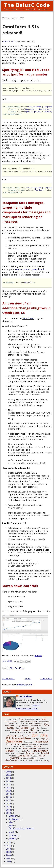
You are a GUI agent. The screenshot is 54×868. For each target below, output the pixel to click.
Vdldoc (42, 758)
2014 (8, 810)
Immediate (33, 733)
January (12, 838)
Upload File (24, 756)
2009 (8, 852)
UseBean (34, 756)
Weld (30, 761)
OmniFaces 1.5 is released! (21, 30)
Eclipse (25, 728)
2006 (8, 861)
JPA (28, 736)
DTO (46, 725)
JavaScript (12, 736)
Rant (22, 746)
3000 (8, 772)
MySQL (45, 739)
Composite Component (28, 721)
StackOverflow (40, 751)
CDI (44, 719)
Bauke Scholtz (26, 696)
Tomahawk (20, 754)
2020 (8, 791)
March (12, 832)
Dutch (10, 728)
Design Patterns (22, 726)
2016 (8, 803)
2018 (8, 797)
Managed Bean (22, 738)
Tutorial (45, 753)
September (14, 819)
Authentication (30, 719)
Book (38, 719)
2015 (8, 807)
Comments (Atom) (24, 685)
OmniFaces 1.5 (9, 41)
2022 (8, 784)
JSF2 (12, 668)
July (10, 822)
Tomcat (30, 753)
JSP (8, 738)
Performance (42, 742)
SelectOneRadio (44, 749)
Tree (37, 754)
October (13, 816)
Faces (26, 730)
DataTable (10, 726)
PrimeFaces (44, 744)
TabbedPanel (9, 754)
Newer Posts (8, 679)
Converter (10, 723)
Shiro (18, 751)
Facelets (17, 730)
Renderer (37, 746)
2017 (8, 800)
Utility (42, 756)
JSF (35, 735)
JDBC (22, 736)
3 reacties (7, 661)
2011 (8, 846)
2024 (8, 778)
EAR (17, 728)
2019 (8, 794)
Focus (39, 730)
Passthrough (29, 742)
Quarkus (15, 747)
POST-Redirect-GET (30, 744)
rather (19, 269)
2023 (8, 781)
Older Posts (46, 679)
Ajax (21, 719)
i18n (26, 733)
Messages (36, 739)
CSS (18, 723)
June (11, 825)
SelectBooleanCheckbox (13, 749)
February (13, 835)
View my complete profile (27, 708)
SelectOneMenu (30, 748)
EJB (33, 728)
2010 (8, 849)
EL (38, 728)
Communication (11, 721)
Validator (15, 758)
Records (29, 747)
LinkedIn (36, 705)
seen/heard (38, 269)
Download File (36, 726)
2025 (8, 775)
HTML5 (20, 733)
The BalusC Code (27, 5)
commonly (28, 269)
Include (42, 733)
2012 (8, 842)
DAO (46, 723)
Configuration (44, 721)
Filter (32, 730)
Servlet (10, 751)
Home (28, 679)
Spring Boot (26, 751)
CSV (23, 723)
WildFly (46, 761)
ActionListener (12, 719)
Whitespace (38, 761)
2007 (8, 858)
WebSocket (23, 761)
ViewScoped (11, 760)
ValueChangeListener (29, 758)
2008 (8, 855)
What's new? (28, 319)
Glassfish (46, 730)
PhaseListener (13, 744)
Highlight (13, 733)
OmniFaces (20, 668)
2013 (8, 813)
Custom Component (34, 723)
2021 (8, 788)
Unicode (13, 756)
